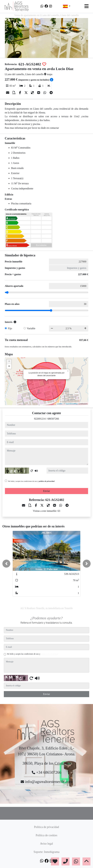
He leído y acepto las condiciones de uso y (31, 481)
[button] (6, 564)
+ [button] (9, 362)
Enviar (46, 491)
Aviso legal (46, 844)
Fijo (10, 328)
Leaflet (60, 404)
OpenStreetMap (72, 404)
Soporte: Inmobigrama (46, 852)
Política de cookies (47, 835)
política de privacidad (47, 481)
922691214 (40, 419)
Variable (31, 328)
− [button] (9, 366)
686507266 (53, 419)
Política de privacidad (46, 827)
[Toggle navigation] (86, 6)
